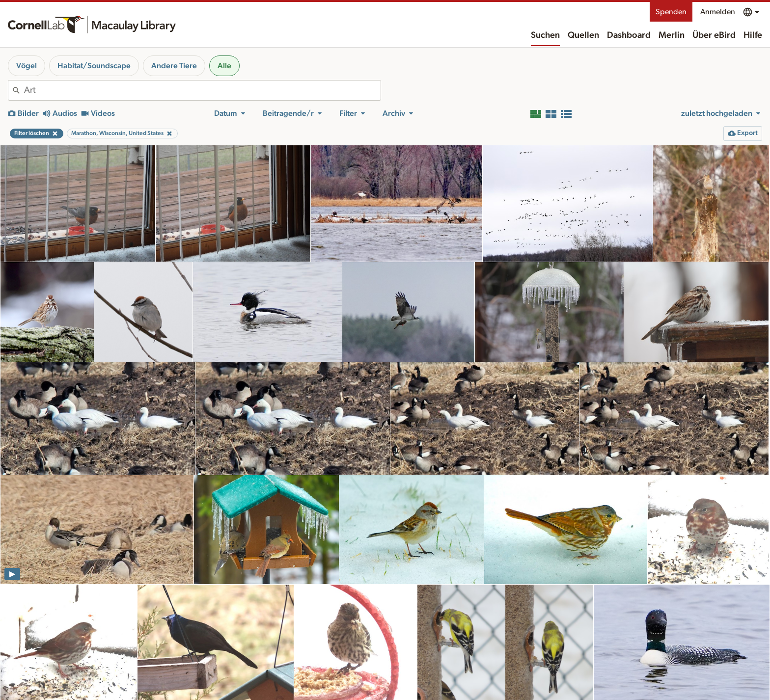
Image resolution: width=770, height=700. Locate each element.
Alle (224, 66)
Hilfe (753, 35)
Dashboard (629, 35)
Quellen (583, 35)
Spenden (671, 12)
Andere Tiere (174, 66)
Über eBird (714, 35)
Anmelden (718, 12)
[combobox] (202, 90)
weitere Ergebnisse (385, 663)
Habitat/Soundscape (94, 66)
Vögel (27, 66)
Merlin (672, 35)
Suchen (545, 35)
